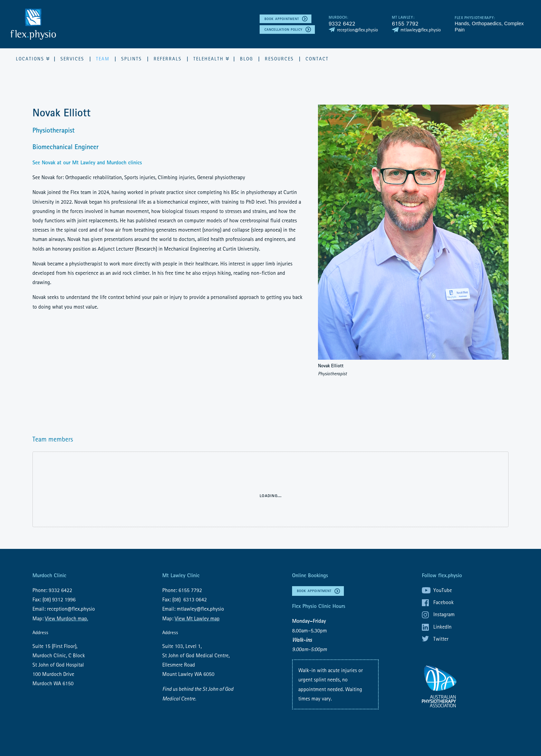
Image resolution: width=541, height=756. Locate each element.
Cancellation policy (283, 30)
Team (103, 59)
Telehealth (209, 59)
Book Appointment (282, 19)
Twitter (441, 639)
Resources (279, 59)
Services (72, 59)
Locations (30, 59)
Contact (317, 59)
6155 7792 (405, 23)
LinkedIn (442, 627)
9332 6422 (342, 23)
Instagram (444, 614)
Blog (247, 59)
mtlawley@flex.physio (421, 30)
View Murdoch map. (66, 618)
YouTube (443, 590)
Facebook (443, 602)
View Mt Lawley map (197, 618)
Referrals (168, 59)
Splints (132, 59)
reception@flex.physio (358, 30)
